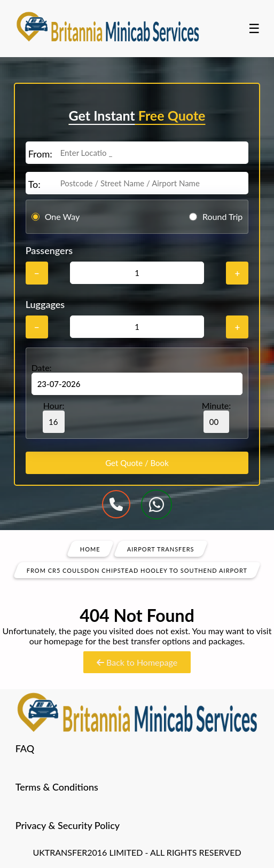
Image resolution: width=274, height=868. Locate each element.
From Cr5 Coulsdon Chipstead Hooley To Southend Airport (137, 570)
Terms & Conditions (57, 787)
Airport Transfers (161, 549)
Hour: (54, 417)
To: (34, 184)
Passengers (49, 250)
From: (40, 154)
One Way (62, 216)
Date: (42, 368)
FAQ (25, 748)
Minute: (217, 417)
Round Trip (222, 216)
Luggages (45, 304)
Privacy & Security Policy (68, 825)
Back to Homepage (137, 662)
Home (90, 549)
